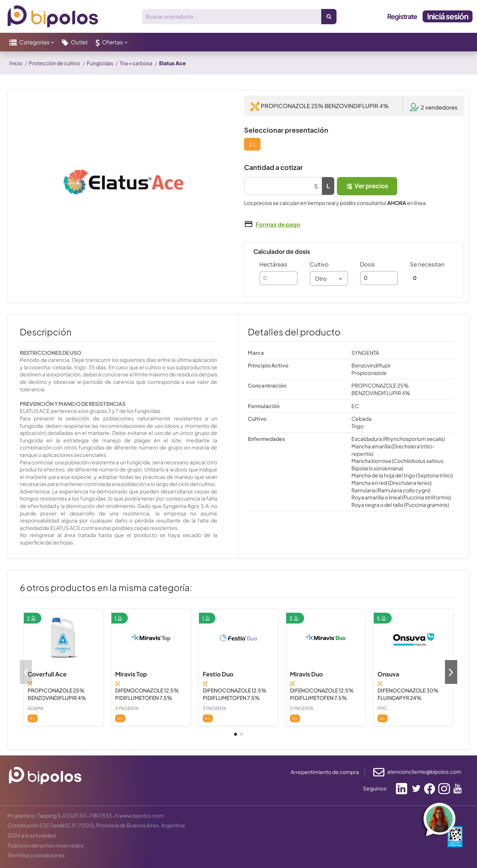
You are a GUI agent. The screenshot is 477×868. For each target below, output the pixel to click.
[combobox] (329, 278)
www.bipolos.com (141, 815)
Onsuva (388, 674)
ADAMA (36, 708)
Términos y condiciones (36, 855)
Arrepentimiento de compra (325, 772)
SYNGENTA (127, 708)
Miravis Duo (306, 674)
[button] (32, 42)
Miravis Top (131, 674)
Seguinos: (375, 788)
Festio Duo (218, 674)
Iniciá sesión (448, 16)
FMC (382, 708)
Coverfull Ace (47, 674)
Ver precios (367, 186)
